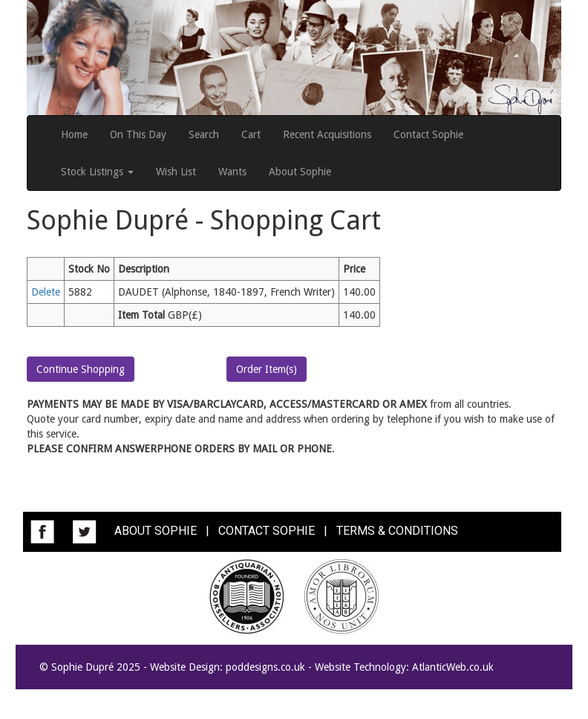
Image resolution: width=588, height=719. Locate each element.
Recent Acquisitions (327, 134)
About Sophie (300, 172)
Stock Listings (97, 172)
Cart (251, 134)
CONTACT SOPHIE (267, 531)
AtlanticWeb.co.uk (453, 667)
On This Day (138, 134)
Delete (46, 292)
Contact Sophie (428, 134)
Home (74, 134)
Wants (232, 172)
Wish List (176, 172)
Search (204, 134)
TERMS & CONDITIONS (397, 531)
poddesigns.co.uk (265, 667)
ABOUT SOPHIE (156, 531)
